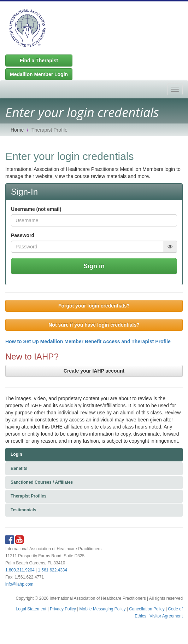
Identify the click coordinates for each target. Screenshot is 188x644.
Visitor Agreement (166, 616)
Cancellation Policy (147, 609)
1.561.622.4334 (52, 570)
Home (17, 130)
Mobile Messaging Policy (103, 609)
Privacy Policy (63, 609)
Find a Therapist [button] (39, 61)
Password (23, 235)
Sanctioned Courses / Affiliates (42, 482)
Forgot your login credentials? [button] (94, 306)
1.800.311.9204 (20, 570)
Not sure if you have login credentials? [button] (94, 325)
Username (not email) (36, 209)
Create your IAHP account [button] (94, 371)
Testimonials (23, 510)
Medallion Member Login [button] (39, 74)
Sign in (94, 266)
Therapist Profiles (28, 496)
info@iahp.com (19, 584)
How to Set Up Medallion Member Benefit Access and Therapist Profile (88, 341)
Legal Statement (31, 609)
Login (16, 454)
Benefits (19, 468)
